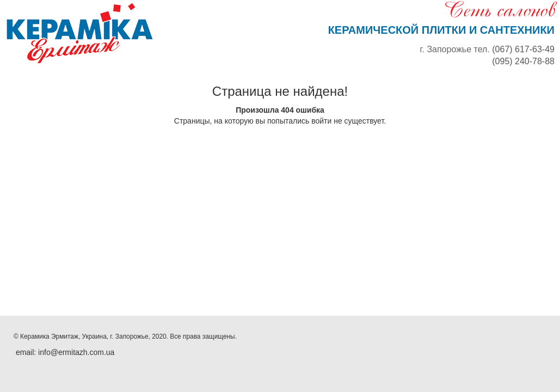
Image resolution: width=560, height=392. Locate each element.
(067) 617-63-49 (523, 49)
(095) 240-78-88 (523, 61)
